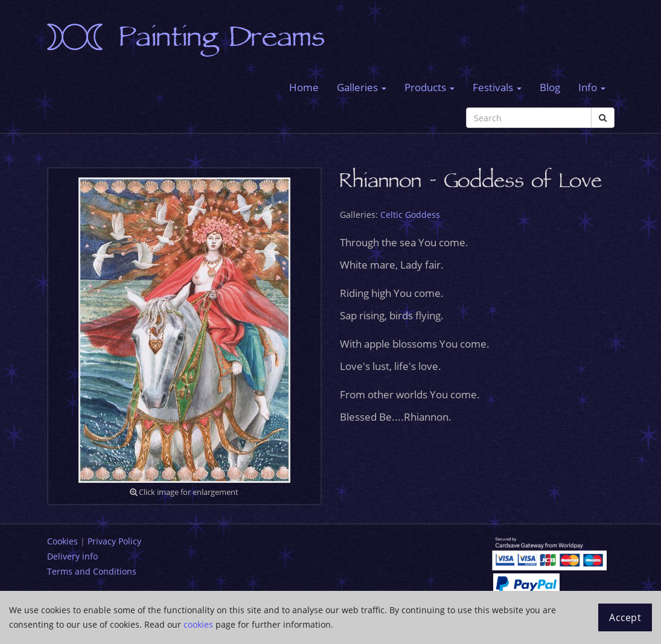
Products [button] (429, 87)
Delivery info (72, 556)
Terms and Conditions (92, 571)
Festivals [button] (497, 87)
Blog (550, 87)
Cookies (62, 541)
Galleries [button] (362, 87)
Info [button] (592, 87)
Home (304, 87)
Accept (625, 617)
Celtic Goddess (410, 215)
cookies (198, 624)
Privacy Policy (114, 541)
